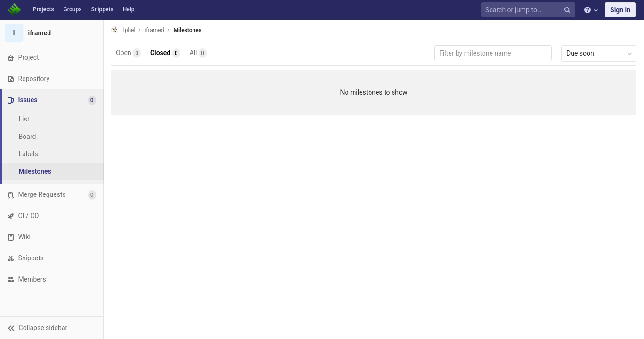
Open (128, 53)
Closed (165, 53)
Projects (44, 9)
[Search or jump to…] (530, 10)
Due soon (599, 53)
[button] (52, 328)
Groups (73, 9)
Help (129, 9)
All (198, 53)
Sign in (620, 10)
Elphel (123, 30)
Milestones (187, 30)
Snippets (102, 9)
